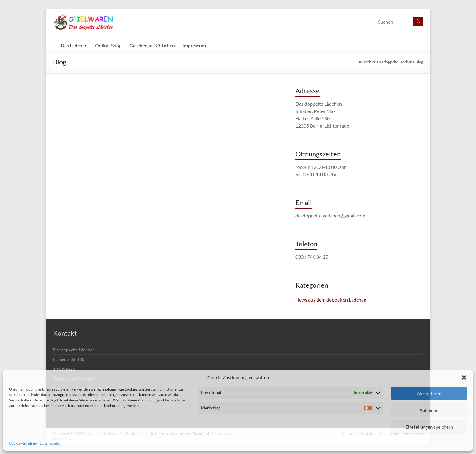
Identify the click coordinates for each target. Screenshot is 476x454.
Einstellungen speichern (429, 427)
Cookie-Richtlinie (23, 443)
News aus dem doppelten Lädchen (331, 300)
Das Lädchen (74, 45)
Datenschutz (50, 443)
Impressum (194, 45)
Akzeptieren (429, 394)
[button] (464, 377)
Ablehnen (429, 410)
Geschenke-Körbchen (152, 45)
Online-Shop (108, 45)
